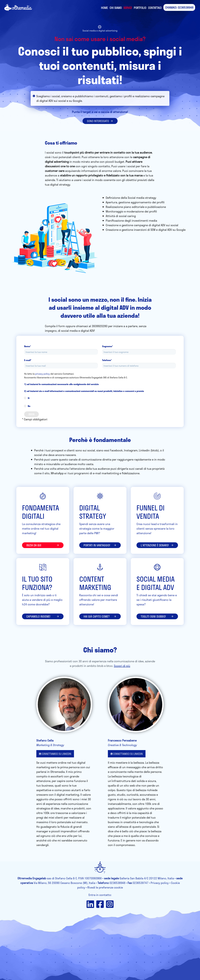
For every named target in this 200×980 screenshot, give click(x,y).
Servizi (128, 8)
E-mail (28, 360)
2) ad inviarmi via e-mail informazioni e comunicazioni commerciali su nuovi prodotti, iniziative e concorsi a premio (84, 391)
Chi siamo (116, 8)
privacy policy (42, 374)
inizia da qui (43, 545)
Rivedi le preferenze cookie (105, 887)
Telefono (107, 360)
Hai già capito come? (100, 616)
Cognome (108, 346)
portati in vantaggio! (100, 545)
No (27, 406)
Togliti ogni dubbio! (157, 616)
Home (104, 8)
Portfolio (140, 8)
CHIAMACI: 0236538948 (179, 7)
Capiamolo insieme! (43, 616)
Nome (28, 346)
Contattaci (155, 8)
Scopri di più (122, 666)
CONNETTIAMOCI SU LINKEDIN (55, 754)
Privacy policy (160, 883)
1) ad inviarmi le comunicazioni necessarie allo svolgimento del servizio (61, 384)
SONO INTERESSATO (100, 121)
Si (27, 398)
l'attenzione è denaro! (157, 545)
